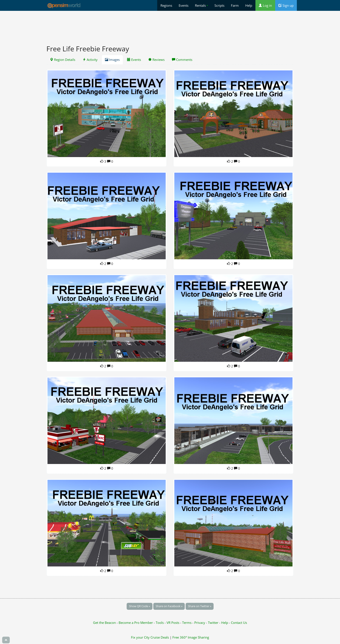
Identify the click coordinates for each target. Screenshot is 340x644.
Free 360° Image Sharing (191, 637)
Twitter (213, 623)
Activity (90, 60)
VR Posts (173, 623)
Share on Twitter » (200, 606)
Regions (166, 5)
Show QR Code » (140, 606)
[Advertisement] (170, 25)
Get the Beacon (104, 623)
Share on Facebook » (169, 606)
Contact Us (239, 623)
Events (184, 5)
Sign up (286, 5)
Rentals (201, 5)
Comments (182, 60)
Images (112, 60)
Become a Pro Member (136, 623)
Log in (265, 5)
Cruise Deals (160, 637)
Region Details (63, 60)
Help (249, 5)
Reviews (156, 60)
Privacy (200, 623)
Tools (160, 623)
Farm (235, 5)
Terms (187, 623)
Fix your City (140, 637)
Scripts (219, 5)
